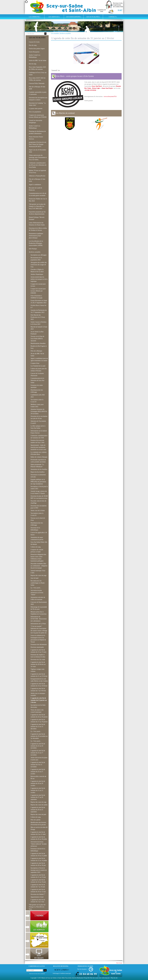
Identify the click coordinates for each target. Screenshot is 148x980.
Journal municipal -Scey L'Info (38, 572)
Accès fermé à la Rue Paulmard (37, 333)
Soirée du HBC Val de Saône (38, 60)
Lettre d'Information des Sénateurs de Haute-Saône (37, 224)
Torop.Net (87, 978)
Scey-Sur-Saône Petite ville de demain (39, 543)
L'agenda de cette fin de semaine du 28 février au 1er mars (38, 664)
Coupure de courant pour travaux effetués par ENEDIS (38, 116)
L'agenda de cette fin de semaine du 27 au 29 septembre (38, 797)
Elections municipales (37, 647)
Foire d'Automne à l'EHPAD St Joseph (36, 297)
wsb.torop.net (106, 978)
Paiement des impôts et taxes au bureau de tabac (38, 656)
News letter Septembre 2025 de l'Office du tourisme (37, 68)
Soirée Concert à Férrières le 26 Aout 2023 (38, 323)
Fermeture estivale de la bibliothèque (38, 850)
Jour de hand (34, 578)
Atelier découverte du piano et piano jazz (39, 759)
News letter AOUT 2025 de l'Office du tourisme (37, 79)
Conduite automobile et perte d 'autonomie (38, 93)
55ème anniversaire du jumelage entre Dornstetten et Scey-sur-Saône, (38, 157)
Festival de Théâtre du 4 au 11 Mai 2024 (38, 200)
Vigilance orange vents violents (38, 670)
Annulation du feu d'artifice (39, 469)
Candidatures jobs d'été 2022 (38, 396)
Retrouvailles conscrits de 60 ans (38, 777)
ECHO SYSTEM (91, 90)
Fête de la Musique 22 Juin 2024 (37, 180)
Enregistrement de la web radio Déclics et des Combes (39, 680)
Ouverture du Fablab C (38, 894)
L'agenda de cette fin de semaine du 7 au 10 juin (38, 886)
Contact (113, 17)
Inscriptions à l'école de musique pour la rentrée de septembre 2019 (39, 870)
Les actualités (93, 17)
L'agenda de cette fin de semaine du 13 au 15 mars (38, 651)
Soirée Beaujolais (34, 52)
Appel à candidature (35, 185)
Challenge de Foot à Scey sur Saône (38, 74)
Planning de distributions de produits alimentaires (37, 132)
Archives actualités (65, 33)
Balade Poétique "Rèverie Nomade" (37, 218)
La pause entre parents (36, 108)
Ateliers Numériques (37, 274)
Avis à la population (35, 112)
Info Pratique (33, 249)
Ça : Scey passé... (36, 588)
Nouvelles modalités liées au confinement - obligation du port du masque (39, 566)
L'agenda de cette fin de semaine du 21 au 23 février (39, 675)
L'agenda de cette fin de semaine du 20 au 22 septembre (38, 810)
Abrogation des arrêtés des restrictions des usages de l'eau (39, 265)
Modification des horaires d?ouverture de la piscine (38, 823)
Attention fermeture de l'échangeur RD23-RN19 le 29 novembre (39, 411)
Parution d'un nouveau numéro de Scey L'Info (38, 441)
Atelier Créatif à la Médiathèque (34, 56)
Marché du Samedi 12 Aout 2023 (39, 328)
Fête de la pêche (36, 820)
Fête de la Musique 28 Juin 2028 (37, 88)
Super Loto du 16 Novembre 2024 (38, 151)
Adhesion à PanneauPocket (37, 176)
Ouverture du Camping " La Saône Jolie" (37, 104)
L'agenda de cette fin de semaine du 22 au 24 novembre (38, 746)
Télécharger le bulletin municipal (62, 973)
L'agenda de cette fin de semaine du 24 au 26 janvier (39, 716)
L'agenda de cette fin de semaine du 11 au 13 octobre (38, 790)
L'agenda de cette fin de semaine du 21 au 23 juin (38, 876)
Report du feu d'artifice (38, 472)
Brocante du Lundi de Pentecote (35, 189)
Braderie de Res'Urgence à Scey (39, 347)
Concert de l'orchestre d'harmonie (37, 374)
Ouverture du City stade (38, 659)
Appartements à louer (37, 897)
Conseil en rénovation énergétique (36, 121)
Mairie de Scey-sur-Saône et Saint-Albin (53, 978)
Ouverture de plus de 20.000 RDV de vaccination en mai (39, 497)
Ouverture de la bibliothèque (35, 529)
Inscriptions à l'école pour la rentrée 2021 (39, 488)
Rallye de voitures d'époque (39, 457)
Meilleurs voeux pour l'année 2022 (37, 405)
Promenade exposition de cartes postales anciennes (38, 461)
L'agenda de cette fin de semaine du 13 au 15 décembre (38, 726)
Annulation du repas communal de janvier (37, 538)
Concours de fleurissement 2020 (39, 603)
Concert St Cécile (34, 42)
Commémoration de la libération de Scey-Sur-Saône (38, 380)
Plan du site (114, 978)
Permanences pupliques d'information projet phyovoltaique (36, 236)
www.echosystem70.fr (110, 96)
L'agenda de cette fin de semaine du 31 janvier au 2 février (39, 700)
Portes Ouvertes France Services (36, 138)
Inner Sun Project (107, 88)
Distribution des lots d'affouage (37, 391)
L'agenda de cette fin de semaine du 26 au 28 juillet (39, 838)
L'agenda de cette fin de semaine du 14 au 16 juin (38, 881)
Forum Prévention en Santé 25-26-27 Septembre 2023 (39, 302)
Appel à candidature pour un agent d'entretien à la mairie (39, 359)
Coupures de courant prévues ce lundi (37, 551)
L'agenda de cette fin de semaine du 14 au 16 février (39, 685)
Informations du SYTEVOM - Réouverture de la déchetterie (39, 619)
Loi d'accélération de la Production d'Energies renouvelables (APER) (36, 243)
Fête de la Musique (36, 351)
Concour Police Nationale (37, 83)
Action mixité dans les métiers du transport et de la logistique (39, 279)
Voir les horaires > (82, 969)
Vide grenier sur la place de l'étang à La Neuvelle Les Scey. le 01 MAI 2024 (37, 206)
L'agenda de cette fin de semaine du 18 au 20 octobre (38, 783)
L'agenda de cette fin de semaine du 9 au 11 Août (38, 833)
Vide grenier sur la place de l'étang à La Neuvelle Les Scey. (37, 907)
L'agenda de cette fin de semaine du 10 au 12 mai (38, 891)
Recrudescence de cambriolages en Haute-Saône (38, 583)
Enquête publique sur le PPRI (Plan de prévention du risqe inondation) (38, 482)
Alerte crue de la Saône (38, 511)
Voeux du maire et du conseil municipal (37, 711)
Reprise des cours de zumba (39, 805)
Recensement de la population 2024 (36, 259)
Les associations (74, 17)
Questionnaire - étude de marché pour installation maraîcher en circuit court (38, 447)
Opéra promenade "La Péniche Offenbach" (37, 466)
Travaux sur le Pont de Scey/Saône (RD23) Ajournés (37, 339)
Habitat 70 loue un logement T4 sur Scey (37, 172)
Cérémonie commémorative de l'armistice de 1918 (39, 437)
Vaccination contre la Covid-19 (37, 401)
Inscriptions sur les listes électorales (38, 706)
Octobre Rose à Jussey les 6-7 (38, 306)
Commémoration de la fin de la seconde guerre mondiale (38, 194)
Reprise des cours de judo (38, 814)
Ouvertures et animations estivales (38, 476)
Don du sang (33, 45)
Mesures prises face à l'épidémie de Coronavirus (39, 613)
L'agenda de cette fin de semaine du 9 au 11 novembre (38, 765)
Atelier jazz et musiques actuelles (38, 694)
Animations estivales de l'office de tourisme (38, 598)
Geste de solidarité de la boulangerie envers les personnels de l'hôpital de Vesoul (38, 639)
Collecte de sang (36, 547)
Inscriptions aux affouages (39, 255)
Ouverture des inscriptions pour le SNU (39, 507)
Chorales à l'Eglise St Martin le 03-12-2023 (37, 271)
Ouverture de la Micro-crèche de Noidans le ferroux (38, 229)
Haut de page (119, 963)
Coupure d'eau (35, 363)
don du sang (33, 64)
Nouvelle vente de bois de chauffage (38, 502)
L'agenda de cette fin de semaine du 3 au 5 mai (38, 901)
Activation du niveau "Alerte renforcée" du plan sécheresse (39, 844)
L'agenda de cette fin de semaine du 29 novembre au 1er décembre (39, 736)
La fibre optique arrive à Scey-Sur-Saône (38, 427)
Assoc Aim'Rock (97, 86)
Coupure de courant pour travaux (38, 285)
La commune (35, 17)
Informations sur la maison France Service (39, 432)
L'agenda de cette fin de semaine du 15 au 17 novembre (38, 753)
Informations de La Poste (38, 624)
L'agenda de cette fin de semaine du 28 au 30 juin (38, 864)
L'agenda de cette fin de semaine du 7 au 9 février (38, 690)
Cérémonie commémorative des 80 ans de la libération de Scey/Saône (38, 165)
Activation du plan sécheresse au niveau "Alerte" (37, 593)
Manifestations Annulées (38, 343)
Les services (54, 17)
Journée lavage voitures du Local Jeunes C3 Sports (39, 492)
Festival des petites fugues (37, 49)
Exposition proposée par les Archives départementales (37, 213)
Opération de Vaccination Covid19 (38, 422)
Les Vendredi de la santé (38, 366)
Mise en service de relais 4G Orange (39, 828)
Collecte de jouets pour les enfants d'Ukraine (39, 370)
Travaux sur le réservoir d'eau (38, 519)
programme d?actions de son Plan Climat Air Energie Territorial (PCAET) (38, 144)
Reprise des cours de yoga (38, 575)
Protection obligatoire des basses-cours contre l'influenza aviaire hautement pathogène (38, 558)
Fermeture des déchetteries (39, 644)
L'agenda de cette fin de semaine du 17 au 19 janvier (39, 721)
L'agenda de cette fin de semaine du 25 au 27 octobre (38, 772)
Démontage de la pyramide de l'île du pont (39, 608)
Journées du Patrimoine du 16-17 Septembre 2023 (39, 311)
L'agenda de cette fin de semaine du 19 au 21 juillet (39, 855)
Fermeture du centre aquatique (37, 386)
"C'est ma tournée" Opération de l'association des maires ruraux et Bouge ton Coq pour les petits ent (39, 630)
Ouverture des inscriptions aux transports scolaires (38, 99)
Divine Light (96, 88)
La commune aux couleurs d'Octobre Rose (39, 453)
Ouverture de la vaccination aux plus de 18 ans (39, 417)
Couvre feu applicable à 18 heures (39, 534)
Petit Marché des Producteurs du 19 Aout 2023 (38, 317)
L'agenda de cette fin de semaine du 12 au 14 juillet (39, 859)
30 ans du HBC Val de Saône (37, 355)
